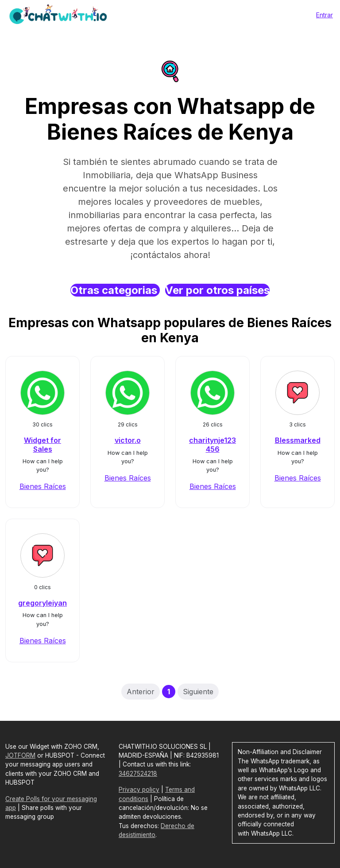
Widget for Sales (42, 444)
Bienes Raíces (43, 486)
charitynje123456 (212, 444)
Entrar (325, 15)
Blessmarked (298, 440)
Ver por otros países (217, 290)
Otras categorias (115, 290)
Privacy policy (139, 790)
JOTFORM (20, 755)
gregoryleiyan (42, 603)
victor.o (128, 440)
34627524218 (138, 774)
